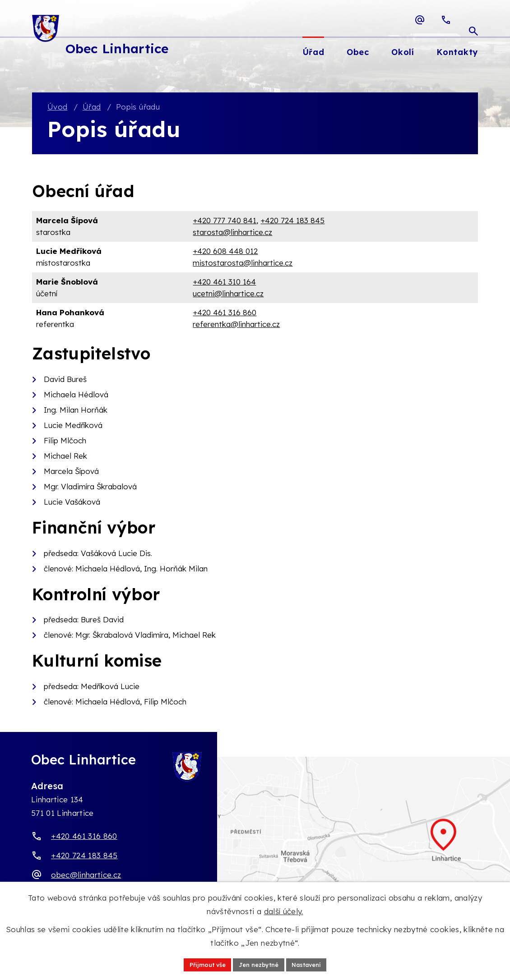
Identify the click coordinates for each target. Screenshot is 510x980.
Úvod (57, 108)
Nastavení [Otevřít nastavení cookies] (311, 964)
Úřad (92, 108)
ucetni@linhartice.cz (228, 294)
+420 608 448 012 (225, 252)
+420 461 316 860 (225, 313)
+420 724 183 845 (292, 221)
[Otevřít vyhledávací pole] (473, 20)
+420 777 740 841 (225, 221)
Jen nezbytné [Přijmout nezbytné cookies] (258, 964)
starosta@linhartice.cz (232, 232)
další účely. (284, 910)
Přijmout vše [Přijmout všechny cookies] (202, 964)
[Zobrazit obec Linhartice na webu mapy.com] (255, 845)
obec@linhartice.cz (86, 875)
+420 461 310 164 (224, 283)
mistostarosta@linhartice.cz (243, 263)
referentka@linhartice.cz (236, 324)
